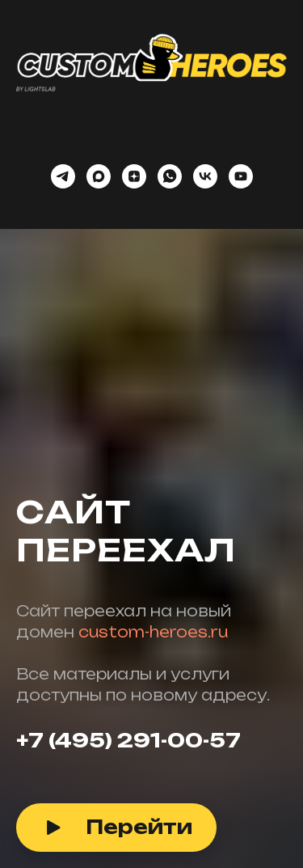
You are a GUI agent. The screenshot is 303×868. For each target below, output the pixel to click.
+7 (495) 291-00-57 (128, 740)
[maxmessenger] (99, 176)
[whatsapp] (170, 176)
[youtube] (241, 176)
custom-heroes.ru (153, 632)
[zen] (134, 176)
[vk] (205, 176)
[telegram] (63, 176)
